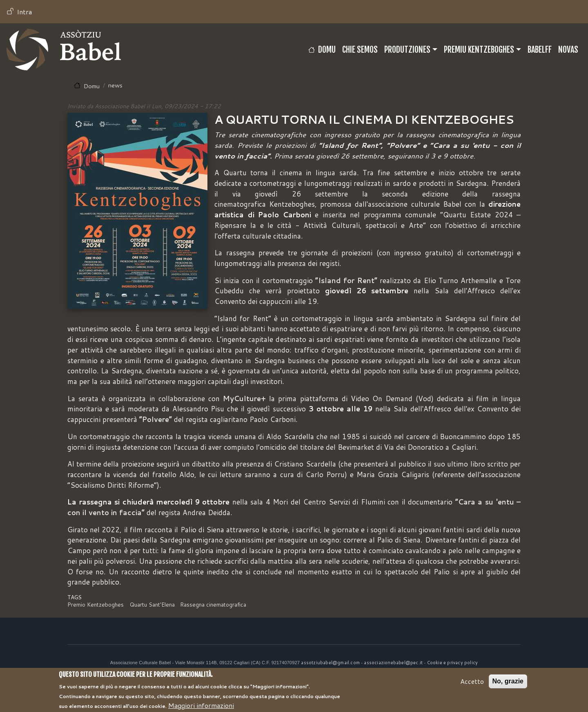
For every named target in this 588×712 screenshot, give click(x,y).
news (115, 85)
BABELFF (540, 50)
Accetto (472, 684)
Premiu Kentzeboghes (479, 50)
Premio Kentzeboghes (96, 604)
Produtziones (407, 50)
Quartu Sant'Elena (152, 604)
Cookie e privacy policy (453, 663)
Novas (568, 50)
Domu (327, 50)
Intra (24, 12)
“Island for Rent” (346, 280)
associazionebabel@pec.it (393, 663)
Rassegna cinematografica (213, 604)
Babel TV (64, 50)
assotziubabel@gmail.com (330, 663)
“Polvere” (156, 419)
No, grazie (508, 684)
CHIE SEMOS (360, 50)
